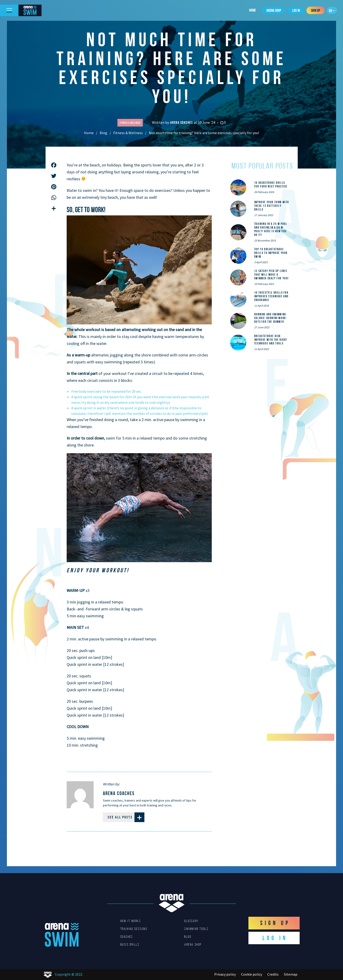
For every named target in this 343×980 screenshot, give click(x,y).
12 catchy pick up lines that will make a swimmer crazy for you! (271, 274)
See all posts (126, 817)
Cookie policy (252, 974)
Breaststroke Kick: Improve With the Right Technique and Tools (271, 340)
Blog (103, 133)
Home (252, 10)
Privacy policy (225, 974)
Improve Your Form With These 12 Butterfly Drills (272, 206)
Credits (273, 974)
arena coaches (182, 122)
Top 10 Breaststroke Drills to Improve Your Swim (271, 253)
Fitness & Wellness (128, 133)
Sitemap (291, 974)
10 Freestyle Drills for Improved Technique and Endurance (271, 296)
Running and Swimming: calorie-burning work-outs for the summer (271, 318)
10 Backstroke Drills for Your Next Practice (271, 184)
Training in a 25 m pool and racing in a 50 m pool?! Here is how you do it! (271, 229)
